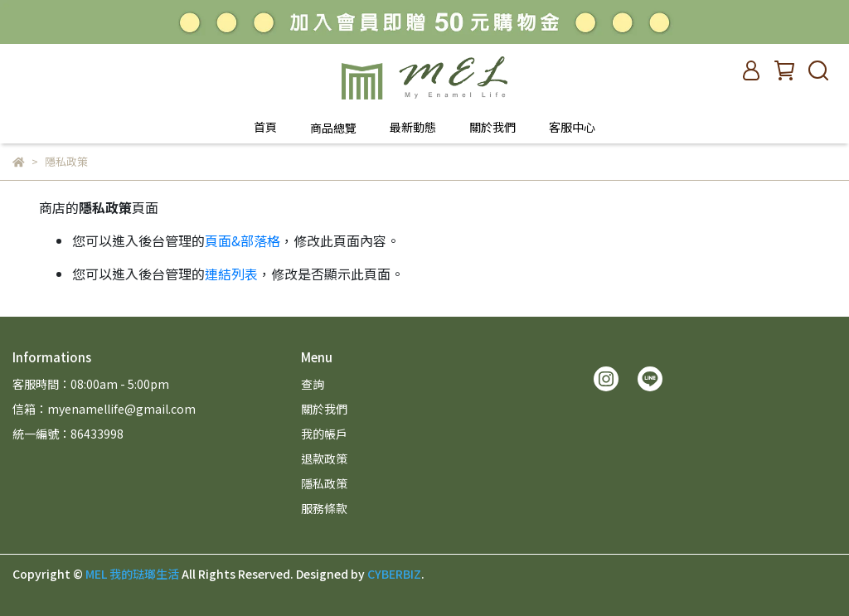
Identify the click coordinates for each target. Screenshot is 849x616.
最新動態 (413, 127)
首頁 (265, 127)
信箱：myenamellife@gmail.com (104, 409)
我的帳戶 (324, 434)
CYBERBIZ (394, 574)
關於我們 (492, 127)
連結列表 (231, 274)
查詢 (313, 384)
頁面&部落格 (243, 240)
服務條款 (324, 508)
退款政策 (324, 458)
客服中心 (572, 127)
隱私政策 (324, 483)
